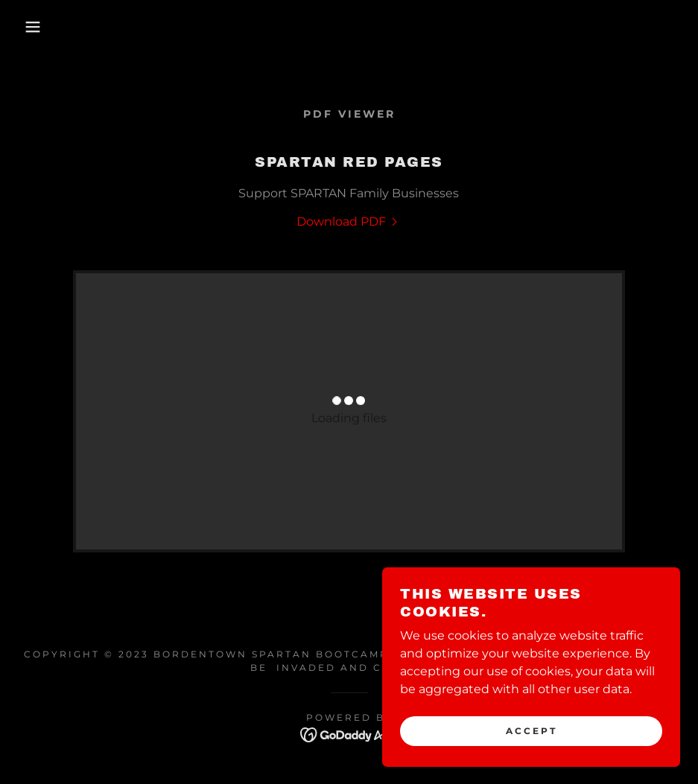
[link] (349, 222)
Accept (532, 731)
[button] (35, 27)
